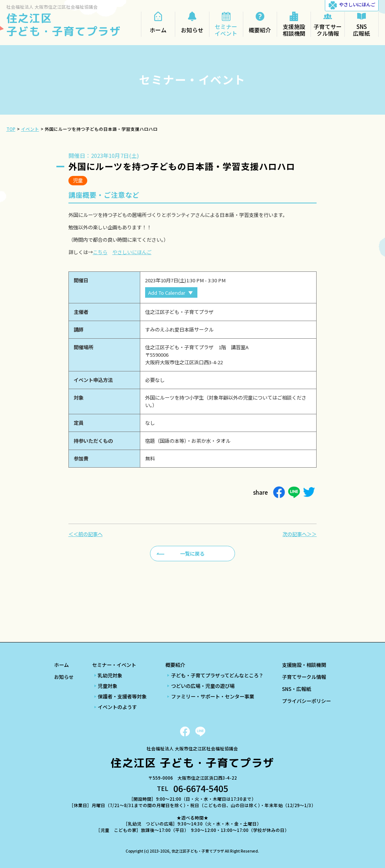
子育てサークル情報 (304, 677)
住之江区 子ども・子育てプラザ (64, 25)
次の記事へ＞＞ (299, 534)
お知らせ (64, 677)
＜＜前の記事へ (86, 534)
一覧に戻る (192, 554)
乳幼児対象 (110, 675)
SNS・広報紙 (296, 689)
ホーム (61, 665)
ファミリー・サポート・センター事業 (213, 696)
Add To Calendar (167, 293)
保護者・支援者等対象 (122, 696)
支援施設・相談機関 (304, 665)
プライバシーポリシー (306, 701)
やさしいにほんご (132, 252)
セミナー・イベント (114, 665)
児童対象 (108, 686)
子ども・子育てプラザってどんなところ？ (217, 675)
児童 (78, 180)
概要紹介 (175, 665)
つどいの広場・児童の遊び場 (203, 686)
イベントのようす (117, 707)
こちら (100, 252)
